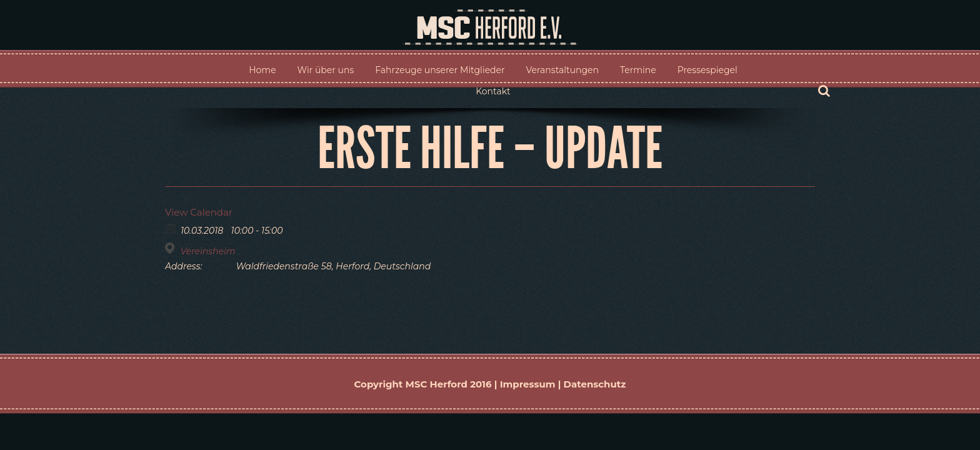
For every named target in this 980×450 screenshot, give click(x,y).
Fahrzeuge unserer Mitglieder (440, 70)
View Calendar (199, 212)
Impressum (528, 384)
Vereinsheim (208, 251)
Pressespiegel (707, 70)
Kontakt (493, 91)
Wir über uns (326, 70)
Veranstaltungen (562, 70)
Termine (638, 70)
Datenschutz (595, 384)
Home (262, 70)
